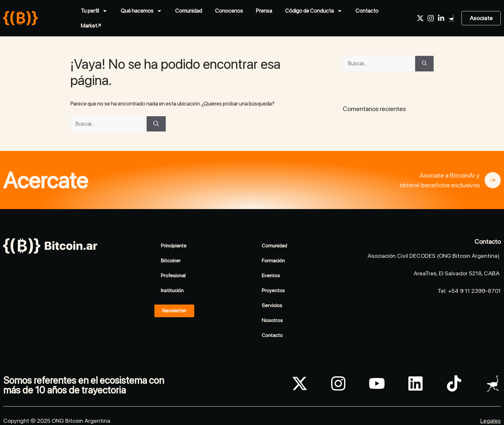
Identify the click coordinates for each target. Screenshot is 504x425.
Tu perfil (94, 11)
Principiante (174, 246)
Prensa (264, 11)
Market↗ (91, 26)
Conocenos (229, 11)
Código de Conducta (314, 11)
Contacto (367, 11)
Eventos (271, 275)
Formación (273, 261)
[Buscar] (156, 124)
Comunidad (189, 11)
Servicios (272, 305)
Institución (172, 290)
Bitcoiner (171, 261)
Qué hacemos (141, 11)
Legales (491, 421)
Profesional (173, 275)
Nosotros (272, 320)
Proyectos (273, 290)
